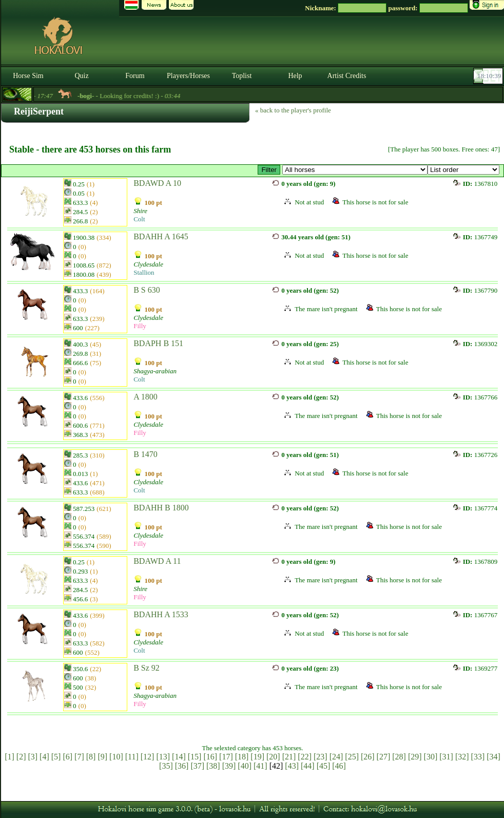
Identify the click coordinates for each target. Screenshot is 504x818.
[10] (116, 757)
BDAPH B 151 (158, 343)
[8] (91, 757)
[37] (197, 766)
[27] (384, 757)
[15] (195, 757)
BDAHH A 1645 (161, 236)
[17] (226, 757)
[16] (210, 757)
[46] (339, 766)
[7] (79, 757)
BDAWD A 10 (157, 183)
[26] (368, 757)
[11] (132, 757)
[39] (229, 766)
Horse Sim (28, 76)
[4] (44, 757)
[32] (462, 757)
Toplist (242, 76)
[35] (166, 766)
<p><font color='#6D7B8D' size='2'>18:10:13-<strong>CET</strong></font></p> (489, 76)
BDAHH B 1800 (161, 508)
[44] (308, 766)
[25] (352, 757)
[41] (260, 766)
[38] (213, 766)
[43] (292, 766)
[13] (163, 757)
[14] (179, 757)
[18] (242, 757)
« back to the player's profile (293, 110)
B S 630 (147, 290)
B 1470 (146, 454)
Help (295, 76)
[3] (33, 757)
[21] (289, 757)
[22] (305, 757)
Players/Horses (188, 76)
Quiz (81, 76)
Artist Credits (347, 76)
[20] (273, 757)
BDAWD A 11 (157, 561)
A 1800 (146, 397)
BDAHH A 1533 (161, 614)
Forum (135, 76)
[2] (21, 757)
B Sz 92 (147, 668)
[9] (102, 757)
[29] (415, 757)
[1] (9, 757)
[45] (324, 766)
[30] (431, 757)
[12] (148, 757)
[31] (446, 757)
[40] (245, 766)
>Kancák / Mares (355, 170)
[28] (399, 757)
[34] (493, 757)
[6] (67, 757)
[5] (56, 757)
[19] (257, 757)
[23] (321, 757)
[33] (478, 757)
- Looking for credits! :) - (139, 96)
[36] (182, 766)
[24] (336, 757)
